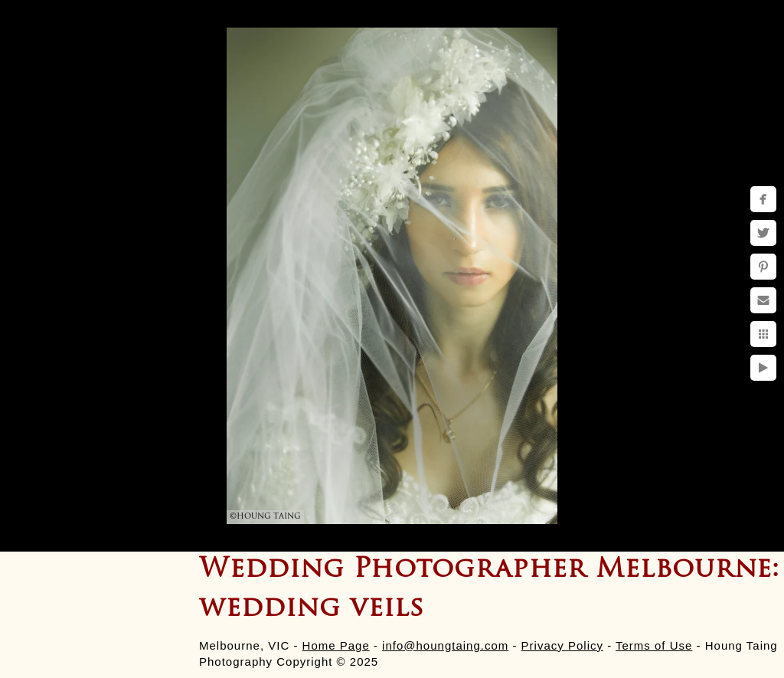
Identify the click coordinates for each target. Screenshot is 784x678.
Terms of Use (654, 645)
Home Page (336, 645)
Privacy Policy (562, 645)
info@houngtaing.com (445, 645)
